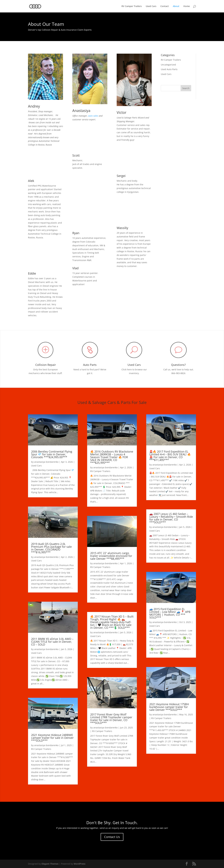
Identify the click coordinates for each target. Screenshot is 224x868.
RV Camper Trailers (132, 6)
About (176, 6)
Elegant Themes (50, 864)
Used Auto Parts (169, 69)
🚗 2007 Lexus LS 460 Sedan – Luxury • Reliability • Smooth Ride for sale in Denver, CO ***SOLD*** (171, 518)
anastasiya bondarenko (46, 462)
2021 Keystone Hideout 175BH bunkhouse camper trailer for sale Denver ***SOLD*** (169, 707)
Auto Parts (90, 365)
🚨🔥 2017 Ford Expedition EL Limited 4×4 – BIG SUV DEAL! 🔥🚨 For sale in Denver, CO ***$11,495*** (170, 456)
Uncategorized (168, 65)
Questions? (178, 365)
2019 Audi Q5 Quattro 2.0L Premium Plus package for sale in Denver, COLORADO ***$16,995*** (51, 548)
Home (187, 6)
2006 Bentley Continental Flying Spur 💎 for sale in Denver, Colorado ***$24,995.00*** (52, 454)
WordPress (80, 864)
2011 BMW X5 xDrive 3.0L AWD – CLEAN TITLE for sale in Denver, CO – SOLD (52, 642)
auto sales (93, 116)
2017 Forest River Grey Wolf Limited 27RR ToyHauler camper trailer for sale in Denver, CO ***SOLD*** (111, 719)
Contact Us (112, 837)
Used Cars (151, 6)
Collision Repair (46, 365)
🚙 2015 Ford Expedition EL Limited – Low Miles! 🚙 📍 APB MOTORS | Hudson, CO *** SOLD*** (170, 613)
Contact (165, 6)
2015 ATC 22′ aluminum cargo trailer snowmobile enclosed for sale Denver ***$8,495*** (111, 556)
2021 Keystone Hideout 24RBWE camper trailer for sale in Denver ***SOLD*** (52, 738)
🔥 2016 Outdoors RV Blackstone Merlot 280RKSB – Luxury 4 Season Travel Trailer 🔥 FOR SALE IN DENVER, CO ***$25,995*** (112, 457)
